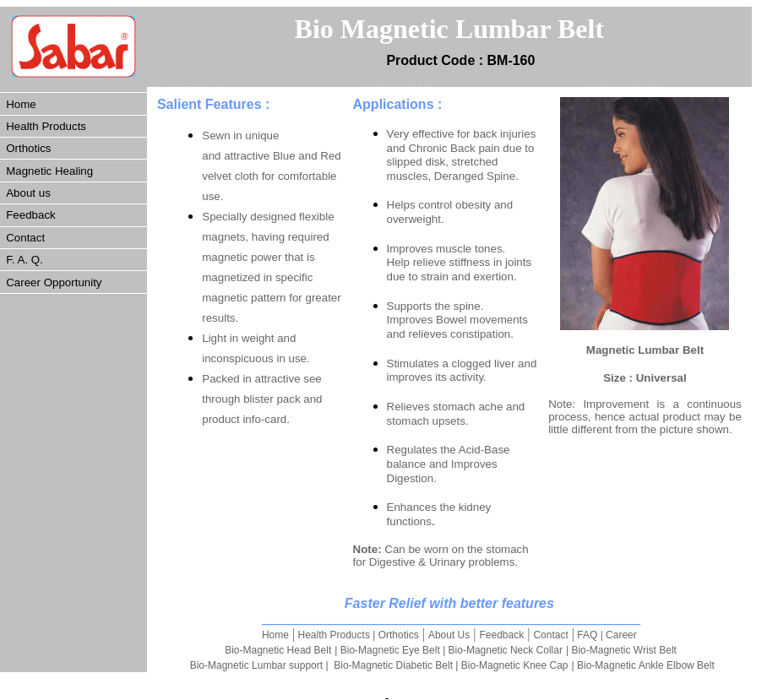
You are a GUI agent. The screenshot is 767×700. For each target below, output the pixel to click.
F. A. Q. (24, 260)
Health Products (46, 126)
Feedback (31, 215)
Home (21, 104)
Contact (25, 238)
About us (28, 193)
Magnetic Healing (49, 171)
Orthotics (28, 148)
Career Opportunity (54, 282)
